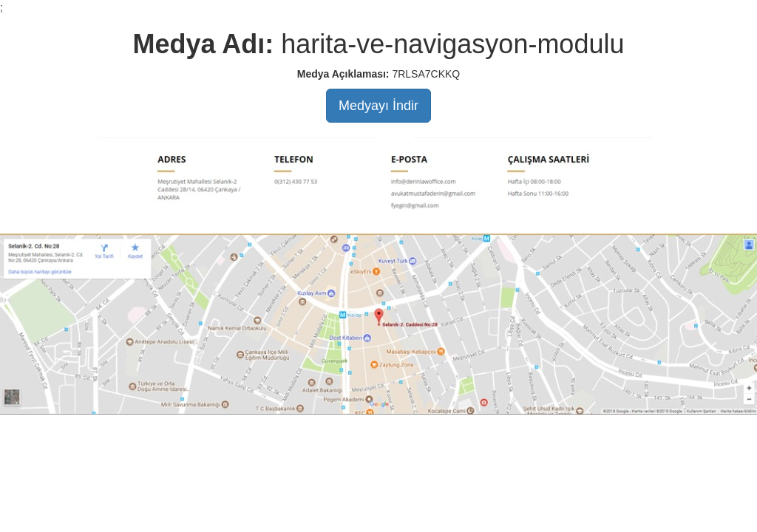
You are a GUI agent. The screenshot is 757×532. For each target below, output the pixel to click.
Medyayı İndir (378, 106)
